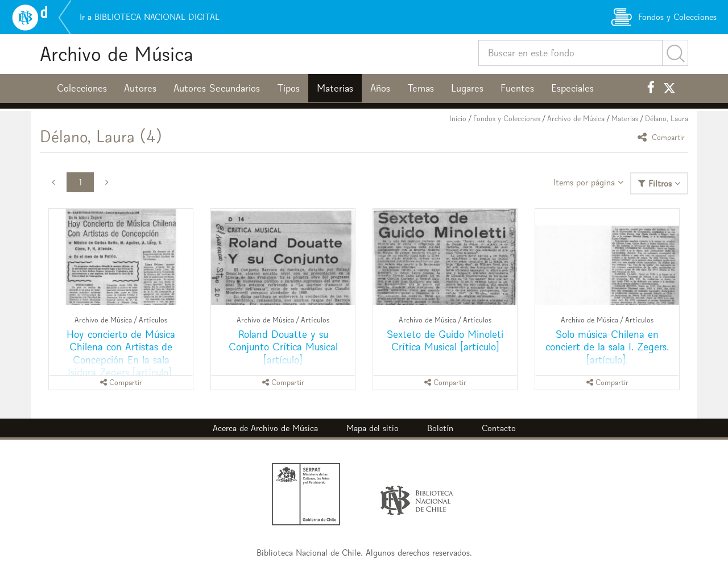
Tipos (288, 88)
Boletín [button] (440, 428)
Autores (140, 88)
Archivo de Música (117, 54)
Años (380, 88)
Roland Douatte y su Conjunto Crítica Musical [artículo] (283, 347)
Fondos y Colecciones (507, 119)
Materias (335, 88)
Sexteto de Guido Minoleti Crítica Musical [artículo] (445, 340)
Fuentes (517, 88)
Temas (421, 88)
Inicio (458, 119)
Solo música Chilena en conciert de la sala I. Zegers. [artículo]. (607, 347)
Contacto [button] (499, 428)
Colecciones (82, 88)
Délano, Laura (667, 119)
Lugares (467, 88)
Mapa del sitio (373, 428)
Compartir (663, 137)
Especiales (572, 88)
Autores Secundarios (217, 88)
